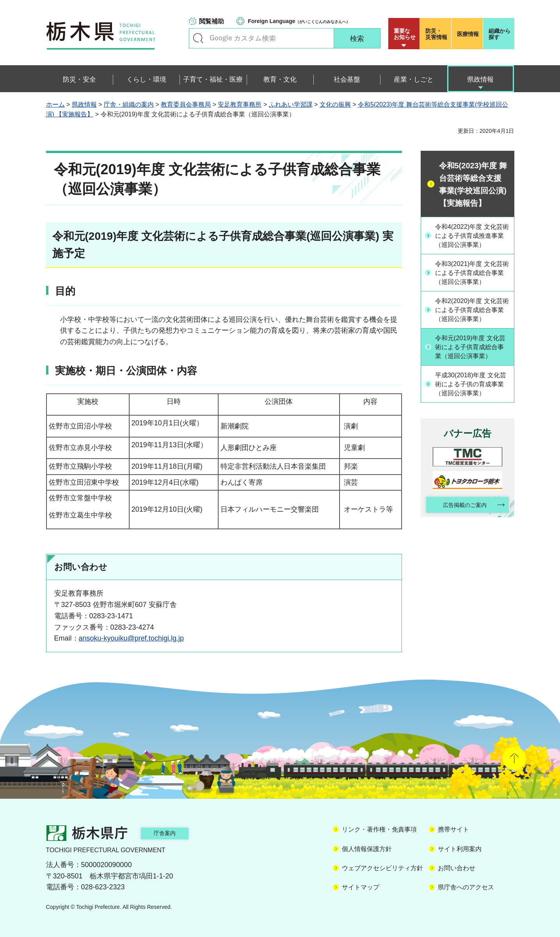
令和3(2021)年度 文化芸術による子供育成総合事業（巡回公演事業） (472, 289)
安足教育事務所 (240, 104)
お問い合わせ (457, 868)
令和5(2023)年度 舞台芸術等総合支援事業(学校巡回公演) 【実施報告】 (473, 184)
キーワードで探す (198, 38)
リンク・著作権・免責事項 (379, 829)
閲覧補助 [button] (212, 21)
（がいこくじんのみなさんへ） (299, 21)
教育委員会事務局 (186, 104)
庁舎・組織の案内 (129, 104)
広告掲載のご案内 (460, 551)
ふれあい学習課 (291, 104)
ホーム (55, 104)
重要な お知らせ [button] (405, 34)
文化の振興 (335, 104)
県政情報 (84, 104)
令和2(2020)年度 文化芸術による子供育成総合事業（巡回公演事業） (472, 337)
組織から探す (500, 34)
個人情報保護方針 (367, 849)
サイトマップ (361, 887)
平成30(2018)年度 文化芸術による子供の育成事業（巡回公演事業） (473, 428)
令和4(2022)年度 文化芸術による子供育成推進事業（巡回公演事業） (472, 241)
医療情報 (468, 34)
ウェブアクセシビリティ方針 (382, 868)
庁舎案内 (173, 833)
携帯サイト (453, 829)
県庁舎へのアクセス (466, 887)
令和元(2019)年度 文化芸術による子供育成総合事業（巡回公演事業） (472, 385)
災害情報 (437, 34)
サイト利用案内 (460, 849)
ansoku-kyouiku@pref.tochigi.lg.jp (131, 638)
